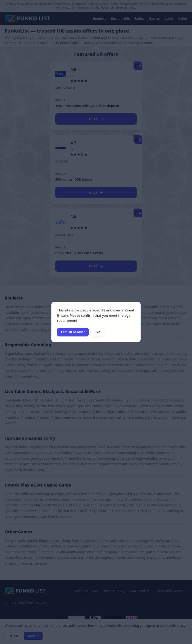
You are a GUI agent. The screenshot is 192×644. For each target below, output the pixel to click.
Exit (97, 332)
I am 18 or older (73, 332)
